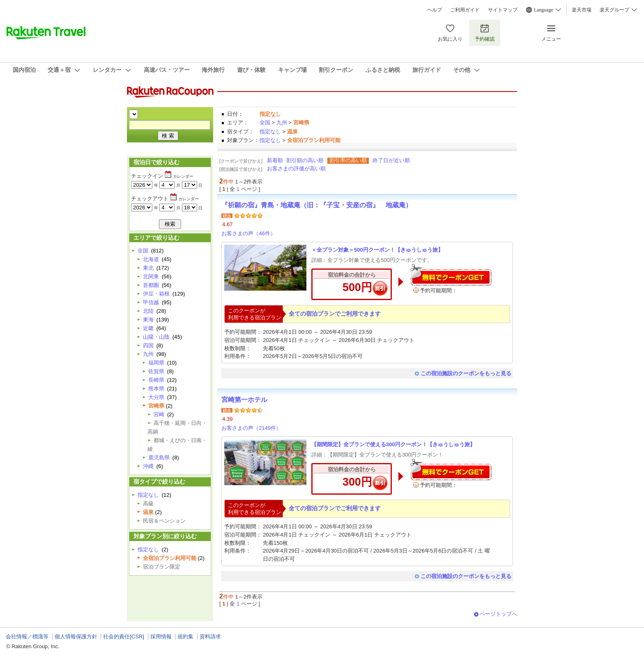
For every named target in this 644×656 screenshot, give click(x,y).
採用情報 (161, 637)
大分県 (156, 397)
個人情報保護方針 (76, 637)
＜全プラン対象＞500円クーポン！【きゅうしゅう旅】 (377, 250)
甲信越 (151, 302)
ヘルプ (435, 10)
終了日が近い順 (391, 160)
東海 (148, 320)
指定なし (270, 132)
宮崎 (159, 414)
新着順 (275, 160)
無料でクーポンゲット (451, 275)
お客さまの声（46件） (248, 233)
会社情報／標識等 (27, 637)
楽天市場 (582, 10)
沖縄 (148, 466)
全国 (265, 123)
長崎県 (156, 380)
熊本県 (156, 389)
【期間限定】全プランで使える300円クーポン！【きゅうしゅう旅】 (393, 444)
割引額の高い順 (305, 160)
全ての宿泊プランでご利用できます (335, 314)
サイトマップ (503, 10)
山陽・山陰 (156, 337)
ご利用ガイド (465, 10)
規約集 (185, 637)
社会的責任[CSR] (124, 637)
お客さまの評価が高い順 (296, 169)
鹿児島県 (159, 458)
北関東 (151, 276)
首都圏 (151, 285)
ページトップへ (498, 614)
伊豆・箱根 (156, 294)
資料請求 (210, 637)
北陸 (148, 311)
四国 (148, 345)
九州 (282, 123)
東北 (148, 268)
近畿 (148, 328)
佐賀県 (156, 371)
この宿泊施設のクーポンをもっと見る (466, 373)
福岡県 (156, 363)
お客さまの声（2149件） (251, 428)
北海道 (151, 259)
